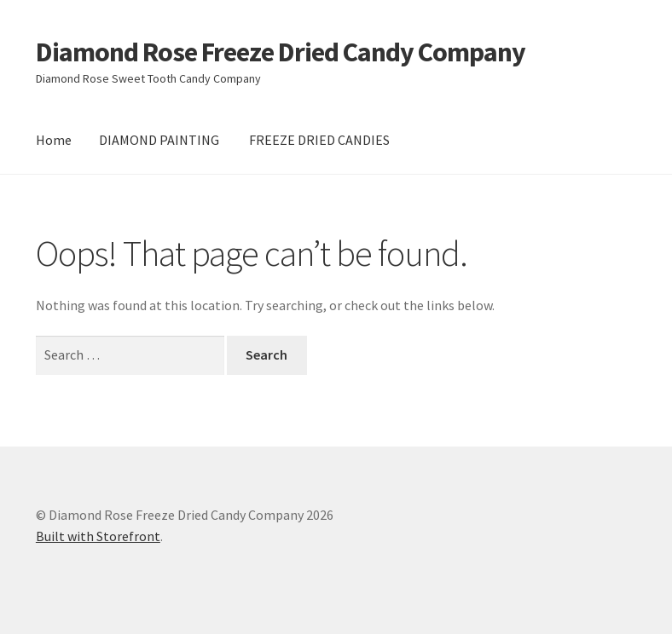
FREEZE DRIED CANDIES (319, 140)
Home (54, 140)
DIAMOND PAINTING (159, 140)
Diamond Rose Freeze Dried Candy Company (281, 52)
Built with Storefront (98, 536)
